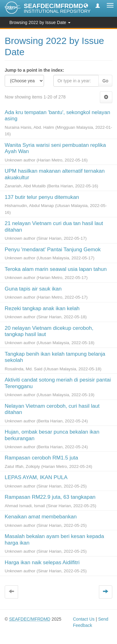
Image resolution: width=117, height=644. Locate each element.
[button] (86, 5)
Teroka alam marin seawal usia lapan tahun (56, 269)
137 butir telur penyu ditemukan (42, 197)
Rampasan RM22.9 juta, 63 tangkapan (50, 497)
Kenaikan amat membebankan (41, 517)
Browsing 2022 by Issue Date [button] (40, 22)
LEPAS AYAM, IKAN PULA (36, 477)
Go (105, 81)
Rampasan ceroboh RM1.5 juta (41, 458)
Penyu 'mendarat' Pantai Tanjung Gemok (53, 250)
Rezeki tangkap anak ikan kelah (42, 308)
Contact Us (84, 619)
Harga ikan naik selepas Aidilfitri (42, 562)
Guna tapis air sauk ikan (33, 289)
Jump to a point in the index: (34, 70)
